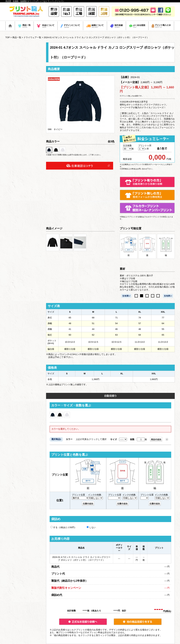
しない (91, 527)
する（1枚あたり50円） (64, 527)
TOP (8, 37)
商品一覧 (17, 37)
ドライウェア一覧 (32, 37)
